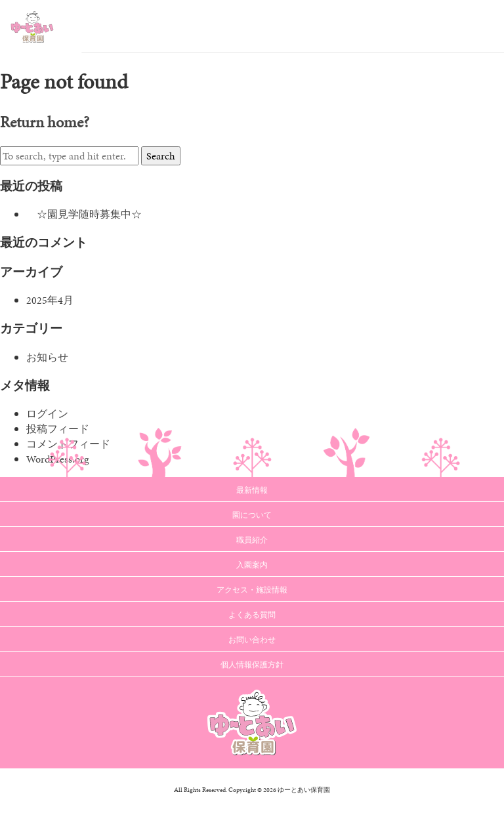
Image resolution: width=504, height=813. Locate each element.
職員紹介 (252, 540)
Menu (484, 26)
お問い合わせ (252, 640)
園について (252, 515)
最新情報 (252, 490)
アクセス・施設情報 (252, 590)
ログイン (47, 414)
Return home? (45, 122)
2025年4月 (50, 300)
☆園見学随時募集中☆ (84, 214)
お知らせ (47, 357)
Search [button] (161, 156)
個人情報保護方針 (252, 665)
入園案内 (252, 565)
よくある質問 (252, 615)
